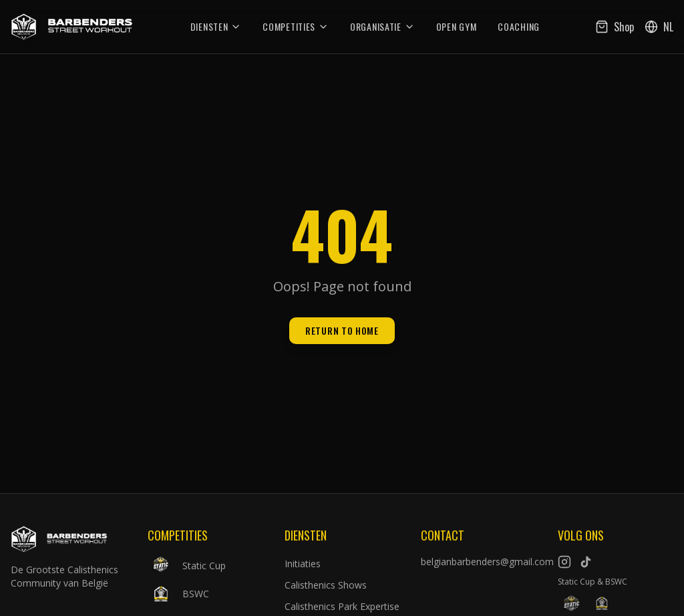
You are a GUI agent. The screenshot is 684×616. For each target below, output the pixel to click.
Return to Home (342, 330)
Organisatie (382, 27)
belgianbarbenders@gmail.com (479, 562)
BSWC (178, 594)
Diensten (216, 27)
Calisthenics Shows (326, 585)
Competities (296, 27)
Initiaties (303, 564)
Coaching (519, 27)
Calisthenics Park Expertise (342, 606)
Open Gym (457, 27)
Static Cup (187, 566)
